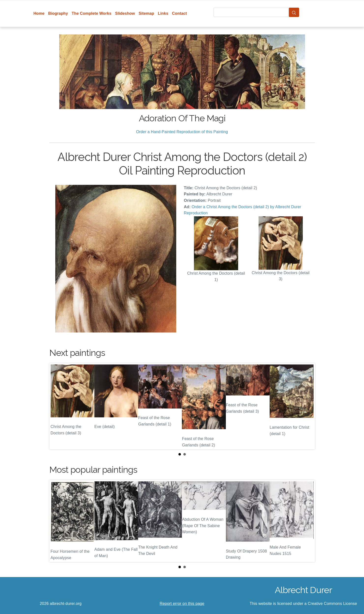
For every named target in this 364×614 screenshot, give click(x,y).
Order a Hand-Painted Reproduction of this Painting (182, 132)
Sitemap (146, 13)
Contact (180, 13)
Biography (58, 13)
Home (39, 13)
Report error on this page (182, 604)
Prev (57, 406)
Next (307, 406)
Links (163, 13)
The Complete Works (92, 13)
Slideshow (125, 13)
